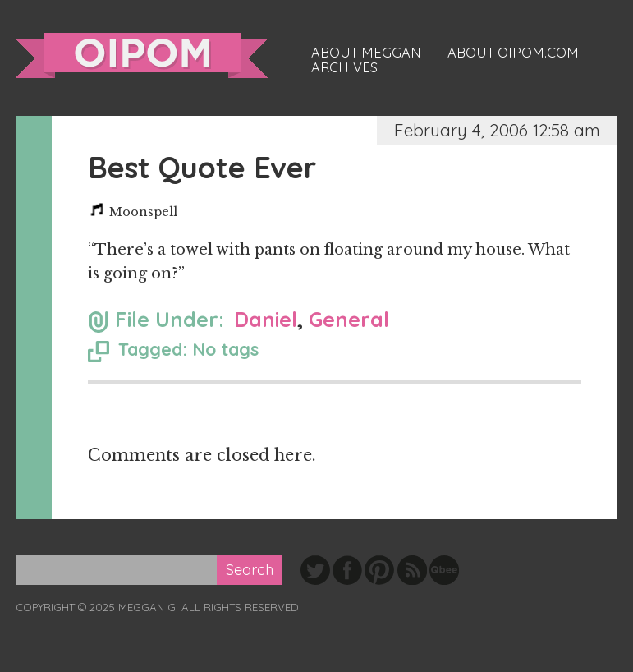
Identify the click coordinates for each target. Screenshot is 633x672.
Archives (344, 67)
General (349, 319)
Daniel (266, 319)
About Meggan (366, 53)
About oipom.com (513, 53)
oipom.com (142, 55)
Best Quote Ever (202, 167)
